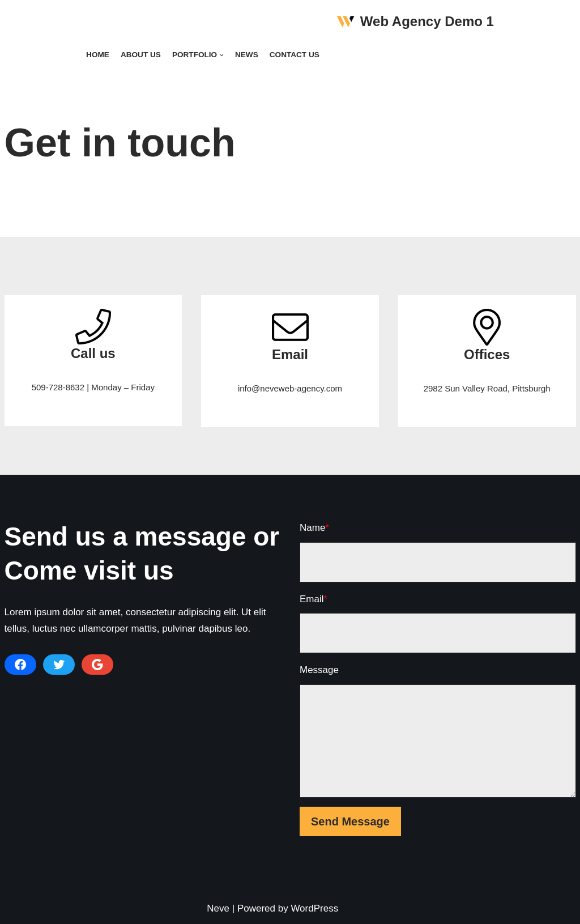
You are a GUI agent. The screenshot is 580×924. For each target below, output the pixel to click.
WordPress (314, 908)
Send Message (350, 821)
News (247, 55)
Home (98, 55)
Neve (218, 908)
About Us (141, 55)
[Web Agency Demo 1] (415, 22)
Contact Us (295, 55)
